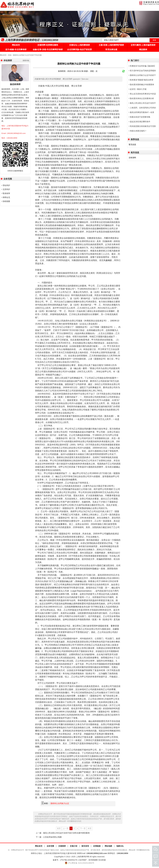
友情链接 (97, 846)
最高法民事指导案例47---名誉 (141, 112)
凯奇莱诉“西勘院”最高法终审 (141, 80)
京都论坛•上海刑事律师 (79, 45)
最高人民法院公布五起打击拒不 (142, 103)
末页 (90, 828)
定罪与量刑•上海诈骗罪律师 (143, 45)
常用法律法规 (111, 49)
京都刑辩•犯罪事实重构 (48, 45)
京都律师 (62, 846)
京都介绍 (74, 846)
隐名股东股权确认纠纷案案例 (141, 84)
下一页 (83, 828)
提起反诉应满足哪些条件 (139, 122)
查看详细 (26, 61)
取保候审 (6, 193)
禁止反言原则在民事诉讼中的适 (142, 94)
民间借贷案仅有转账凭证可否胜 (142, 126)
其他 (10, 55)
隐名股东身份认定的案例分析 (141, 98)
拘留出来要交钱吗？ (138, 131)
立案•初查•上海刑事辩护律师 (111, 45)
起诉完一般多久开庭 (138, 89)
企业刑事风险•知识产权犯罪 (79, 49)
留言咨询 (85, 846)
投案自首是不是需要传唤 (139, 117)
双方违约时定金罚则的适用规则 (142, 71)
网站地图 (108, 846)
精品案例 (143, 49)
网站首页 (16, 45)
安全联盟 (102, 860)
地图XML (120, 846)
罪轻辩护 (6, 185)
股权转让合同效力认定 (60, 803)
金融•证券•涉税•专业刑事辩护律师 (48, 49)
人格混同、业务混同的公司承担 (142, 108)
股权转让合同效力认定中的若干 (142, 75)
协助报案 (6, 201)
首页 (59, 828)
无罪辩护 (6, 189)
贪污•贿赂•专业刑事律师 (16, 49)
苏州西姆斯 (93, 860)
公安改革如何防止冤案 (52, 837)
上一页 (66, 828)
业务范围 (50, 846)
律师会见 (6, 197)
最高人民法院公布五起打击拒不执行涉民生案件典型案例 (66, 833)
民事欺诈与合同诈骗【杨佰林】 (142, 66)
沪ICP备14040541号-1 (69, 860)
